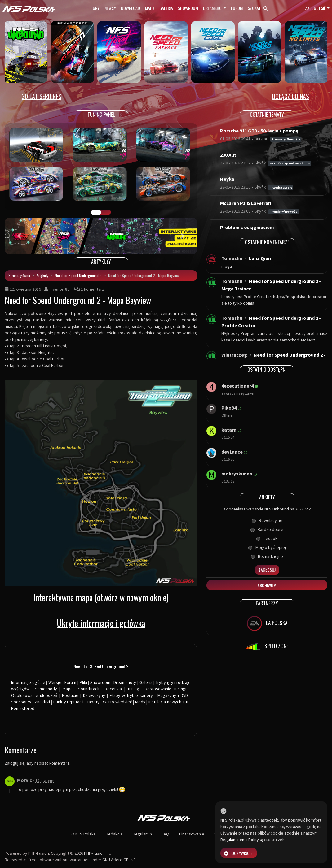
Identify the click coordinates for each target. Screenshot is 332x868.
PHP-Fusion (94, 853)
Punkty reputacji (69, 702)
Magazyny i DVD (173, 695)
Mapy (150, 8)
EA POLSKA (267, 623)
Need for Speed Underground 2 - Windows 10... (273, 358)
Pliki (83, 682)
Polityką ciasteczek (266, 840)
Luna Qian (260, 258)
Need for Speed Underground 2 (78, 275)
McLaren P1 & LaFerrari (246, 203)
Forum (237, 8)
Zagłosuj (267, 570)
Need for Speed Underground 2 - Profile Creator (271, 322)
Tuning (133, 689)
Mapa (68, 689)
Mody (140, 702)
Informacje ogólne (28, 682)
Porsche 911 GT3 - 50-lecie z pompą (259, 131)
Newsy (110, 8)
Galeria (166, 8)
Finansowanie (192, 834)
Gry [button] (96, 8)
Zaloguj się (315, 8)
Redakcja (114, 834)
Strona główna (19, 275)
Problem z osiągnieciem (247, 227)
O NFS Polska (84, 834)
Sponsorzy (21, 702)
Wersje (55, 682)
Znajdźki (42, 702)
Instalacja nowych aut (168, 702)
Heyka (227, 179)
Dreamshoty (215, 8)
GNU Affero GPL (116, 860)
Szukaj (258, 8)
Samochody (46, 689)
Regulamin (142, 834)
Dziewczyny (94, 695)
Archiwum (267, 585)
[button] (19, 236)
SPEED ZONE (267, 647)
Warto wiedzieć (117, 702)
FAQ (166, 834)
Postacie (70, 695)
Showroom (188, 8)
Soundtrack (89, 689)
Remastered (23, 708)
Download (131, 8)
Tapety (93, 702)
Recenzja (113, 689)
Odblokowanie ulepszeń (34, 695)
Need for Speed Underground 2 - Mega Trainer (271, 285)
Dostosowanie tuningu (166, 689)
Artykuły (42, 275)
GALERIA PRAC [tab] (96, 212)
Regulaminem (233, 840)
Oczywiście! (239, 853)
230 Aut (228, 155)
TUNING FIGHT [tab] (106, 212)
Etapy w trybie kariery (131, 695)
